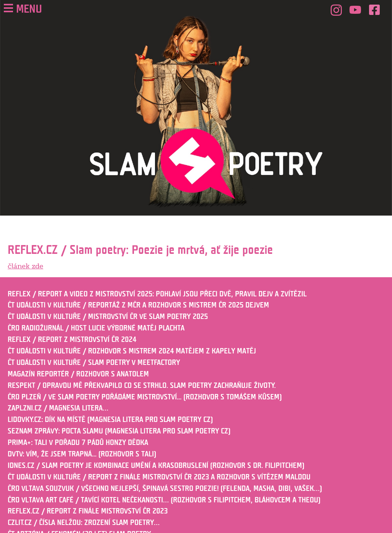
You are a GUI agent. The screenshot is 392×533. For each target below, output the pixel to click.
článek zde (25, 266)
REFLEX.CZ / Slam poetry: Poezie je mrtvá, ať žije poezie (140, 250)
